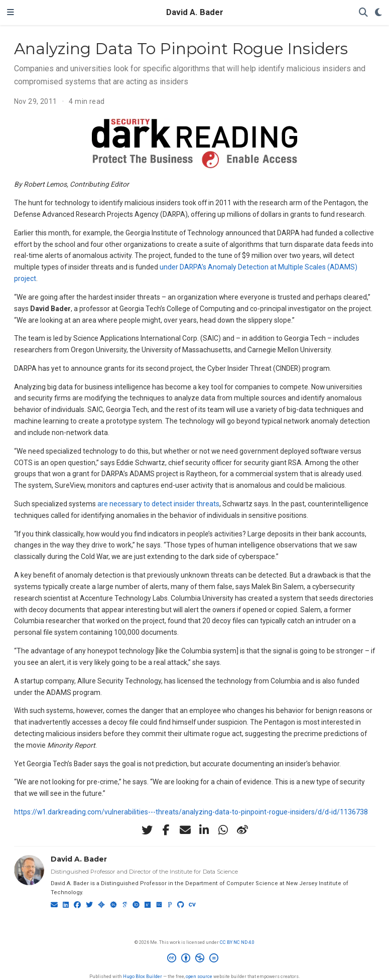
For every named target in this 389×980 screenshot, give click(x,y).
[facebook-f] (166, 830)
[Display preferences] (378, 13)
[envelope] (185, 830)
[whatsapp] (223, 830)
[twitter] (147, 830)
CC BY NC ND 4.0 (237, 942)
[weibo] (242, 830)
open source (199, 976)
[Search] (363, 13)
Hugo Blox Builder (143, 976)
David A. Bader (195, 12)
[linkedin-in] (204, 830)
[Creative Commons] (195, 959)
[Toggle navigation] (11, 13)
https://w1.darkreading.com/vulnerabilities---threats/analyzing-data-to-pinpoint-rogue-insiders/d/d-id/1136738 (191, 812)
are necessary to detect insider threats (158, 504)
